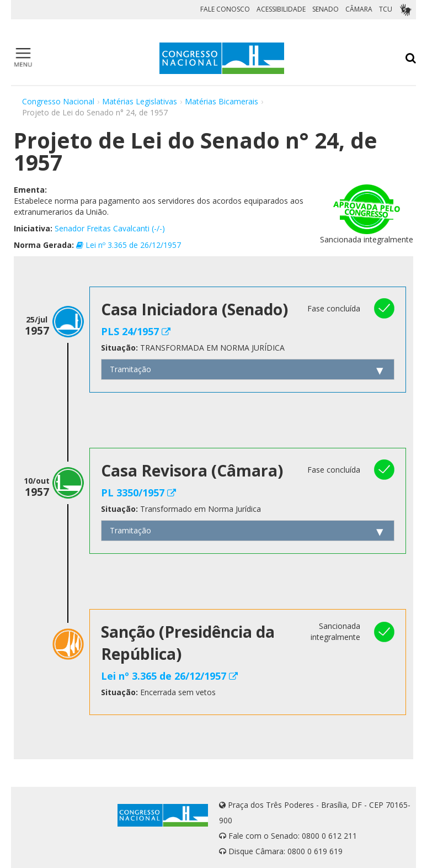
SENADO (325, 9)
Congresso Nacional (58, 101)
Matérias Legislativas (140, 101)
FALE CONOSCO (225, 9)
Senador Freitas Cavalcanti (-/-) (110, 228)
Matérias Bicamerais (221, 101)
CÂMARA (359, 9)
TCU (386, 9)
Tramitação (130, 369)
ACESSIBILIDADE (281, 9)
